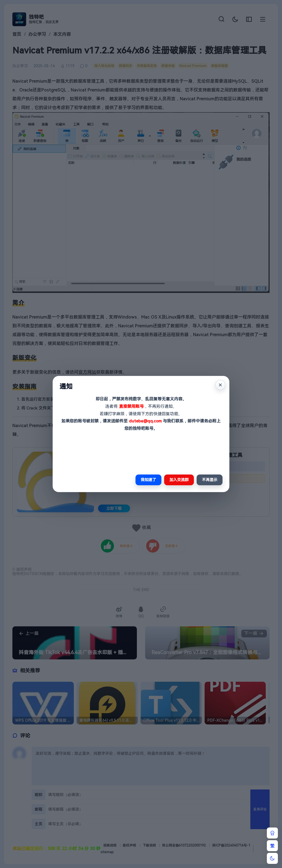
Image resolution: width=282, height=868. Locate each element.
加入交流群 (179, 480)
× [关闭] (220, 385)
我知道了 (148, 480)
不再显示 (210, 480)
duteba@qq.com (145, 421)
